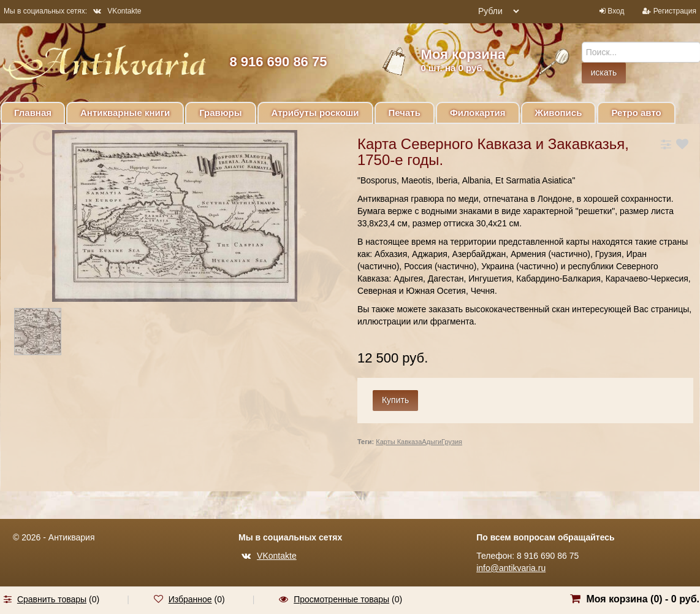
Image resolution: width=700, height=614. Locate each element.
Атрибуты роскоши (315, 113)
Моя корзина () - (643, 599)
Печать (405, 113)
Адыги (432, 442)
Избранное (190, 599)
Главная (33, 113)
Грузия (452, 442)
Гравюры (220, 113)
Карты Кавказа (399, 442)
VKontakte (117, 11)
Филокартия (478, 113)
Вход (616, 11)
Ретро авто (636, 113)
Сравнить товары (52, 599)
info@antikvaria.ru (511, 568)
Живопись (559, 113)
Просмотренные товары (341, 599)
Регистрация (675, 11)
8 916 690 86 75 (278, 62)
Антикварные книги (125, 113)
